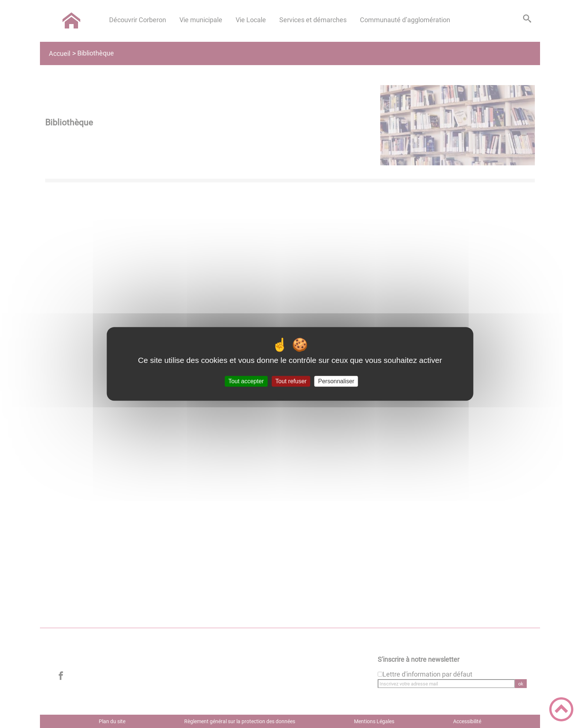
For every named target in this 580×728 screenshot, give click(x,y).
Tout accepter (246, 381)
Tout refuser (291, 381)
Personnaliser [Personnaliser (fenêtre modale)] (336, 381)
